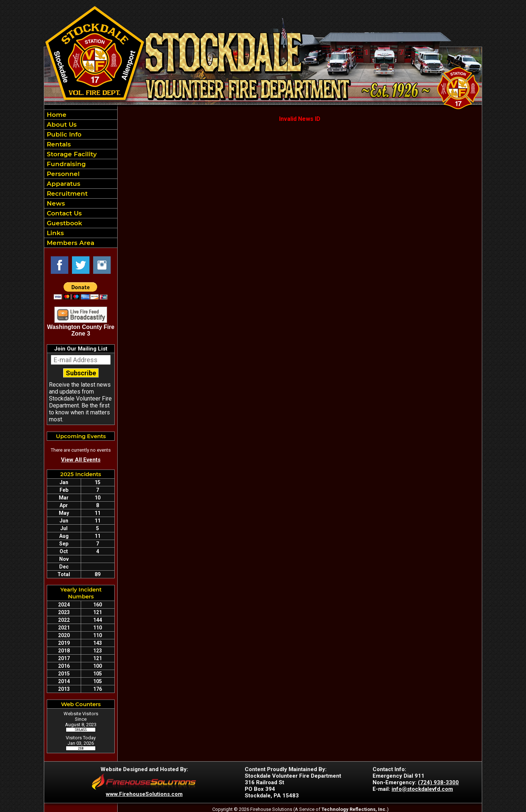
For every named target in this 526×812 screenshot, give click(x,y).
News (55, 203)
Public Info (63, 134)
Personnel (62, 174)
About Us (61, 125)
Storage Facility (71, 154)
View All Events (81, 460)
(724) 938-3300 (438, 782)
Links (54, 233)
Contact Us (63, 213)
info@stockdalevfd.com (422, 789)
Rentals (58, 144)
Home (56, 115)
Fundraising (65, 164)
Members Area (70, 243)
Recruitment (66, 194)
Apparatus (63, 184)
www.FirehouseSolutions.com (144, 794)
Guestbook (64, 223)
